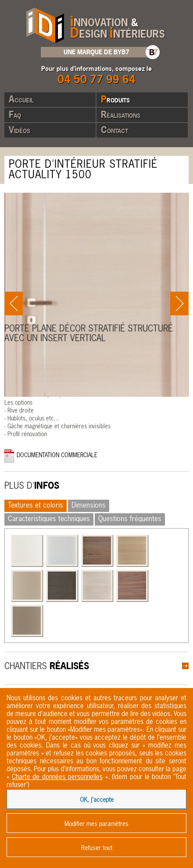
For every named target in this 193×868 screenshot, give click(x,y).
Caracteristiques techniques (49, 519)
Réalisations (121, 114)
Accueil (21, 99)
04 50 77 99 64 (96, 79)
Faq (15, 114)
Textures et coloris (36, 506)
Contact (114, 130)
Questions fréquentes (130, 519)
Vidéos (20, 130)
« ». (58, 777)
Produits (115, 99)
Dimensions (89, 506)
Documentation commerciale (57, 456)
